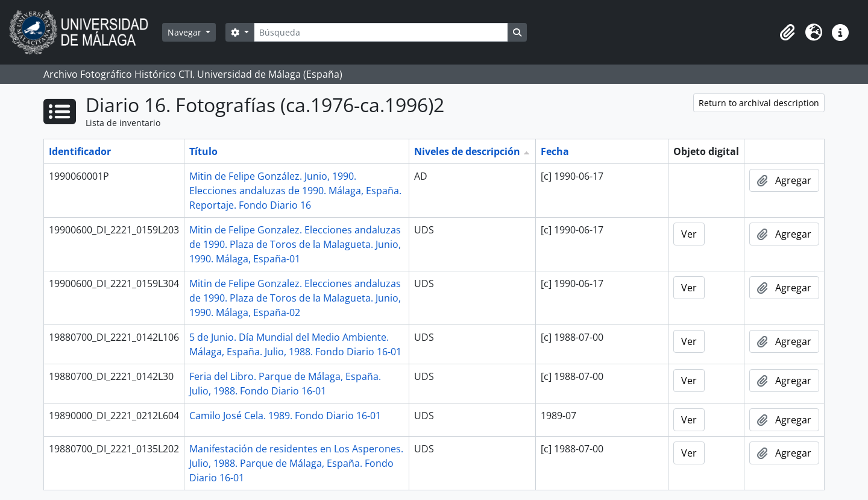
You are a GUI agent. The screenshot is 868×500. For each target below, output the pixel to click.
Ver (689, 234)
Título (203, 151)
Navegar (186, 32)
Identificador (80, 151)
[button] (787, 33)
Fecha (555, 151)
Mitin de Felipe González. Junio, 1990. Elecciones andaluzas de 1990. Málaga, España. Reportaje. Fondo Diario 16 (295, 191)
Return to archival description (759, 103)
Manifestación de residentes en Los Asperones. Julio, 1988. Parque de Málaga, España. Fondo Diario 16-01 (296, 463)
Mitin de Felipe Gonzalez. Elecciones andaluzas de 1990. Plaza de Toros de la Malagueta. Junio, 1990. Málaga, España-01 (295, 244)
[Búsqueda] (381, 32)
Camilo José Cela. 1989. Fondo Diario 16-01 (285, 416)
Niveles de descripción (467, 151)
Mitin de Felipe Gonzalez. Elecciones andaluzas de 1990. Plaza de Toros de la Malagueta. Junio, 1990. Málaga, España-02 (295, 298)
